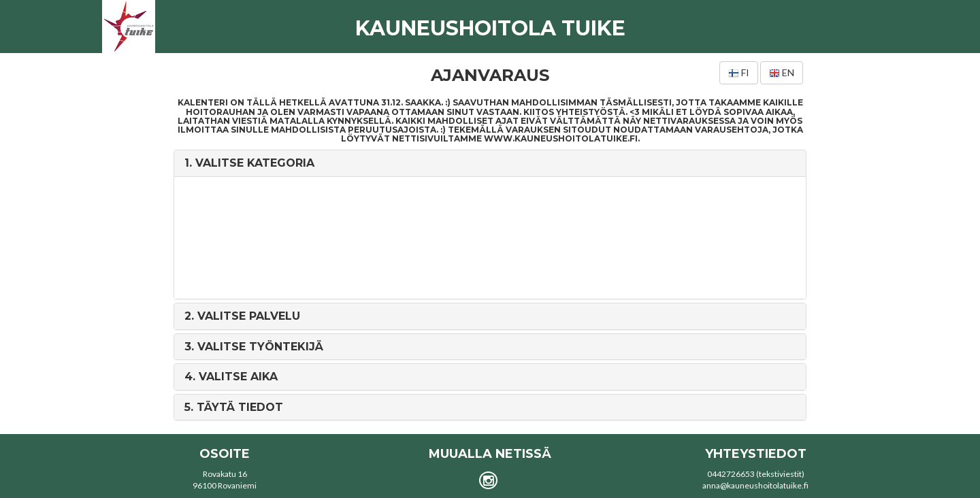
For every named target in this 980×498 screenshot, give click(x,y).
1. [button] (249, 163)
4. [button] (231, 377)
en (782, 73)
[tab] (490, 163)
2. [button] (242, 316)
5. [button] (234, 407)
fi (739, 73)
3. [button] (254, 347)
